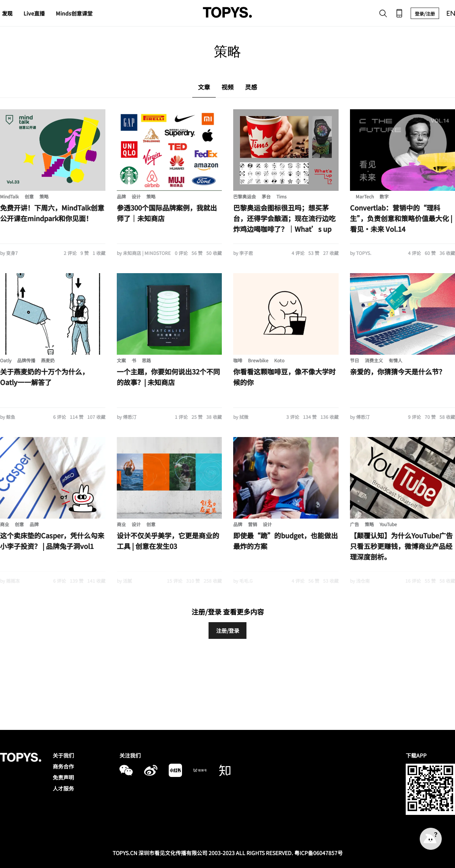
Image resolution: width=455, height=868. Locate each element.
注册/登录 (228, 631)
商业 (5, 524)
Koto (279, 360)
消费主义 (374, 360)
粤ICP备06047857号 (318, 853)
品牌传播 (26, 360)
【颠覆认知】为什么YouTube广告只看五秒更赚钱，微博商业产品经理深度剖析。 (401, 546)
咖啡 (238, 360)
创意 (29, 196)
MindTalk (9, 196)
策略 (44, 196)
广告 (355, 524)
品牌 (121, 196)
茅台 (266, 196)
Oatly (6, 360)
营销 (253, 524)
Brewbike (258, 360)
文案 (121, 360)
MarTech (365, 196)
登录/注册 (425, 13)
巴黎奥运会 (245, 196)
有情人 (395, 360)
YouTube (388, 524)
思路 (146, 360)
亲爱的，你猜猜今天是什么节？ (398, 371)
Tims (282, 196)
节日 (355, 360)
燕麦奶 (48, 360)
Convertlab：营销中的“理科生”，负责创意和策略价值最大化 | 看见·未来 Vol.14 (401, 218)
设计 (136, 196)
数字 (384, 196)
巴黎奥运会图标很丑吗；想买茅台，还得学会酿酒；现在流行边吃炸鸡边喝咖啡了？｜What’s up (284, 218)
